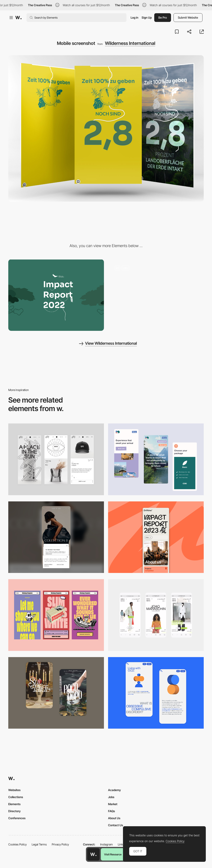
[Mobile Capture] (56, 459)
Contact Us (116, 825)
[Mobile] (56, 537)
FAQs (111, 811)
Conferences (17, 818)
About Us (114, 818)
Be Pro (163, 17)
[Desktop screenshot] (56, 295)
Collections (16, 797)
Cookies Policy (17, 844)
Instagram (107, 844)
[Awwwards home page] (93, 854)
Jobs (111, 797)
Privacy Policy (60, 844)
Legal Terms (39, 844)
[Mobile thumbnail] (156, 459)
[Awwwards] (18, 18)
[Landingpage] (156, 295)
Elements (14, 804)
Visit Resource (113, 854)
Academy (114, 790)
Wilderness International (130, 43)
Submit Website (188, 17)
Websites (14, 790)
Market (113, 804)
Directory (14, 811)
